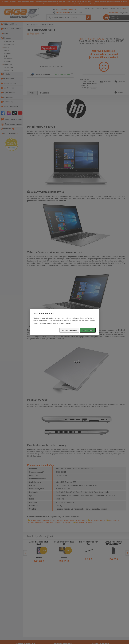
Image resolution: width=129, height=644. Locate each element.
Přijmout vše (88, 330)
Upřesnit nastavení (69, 330)
